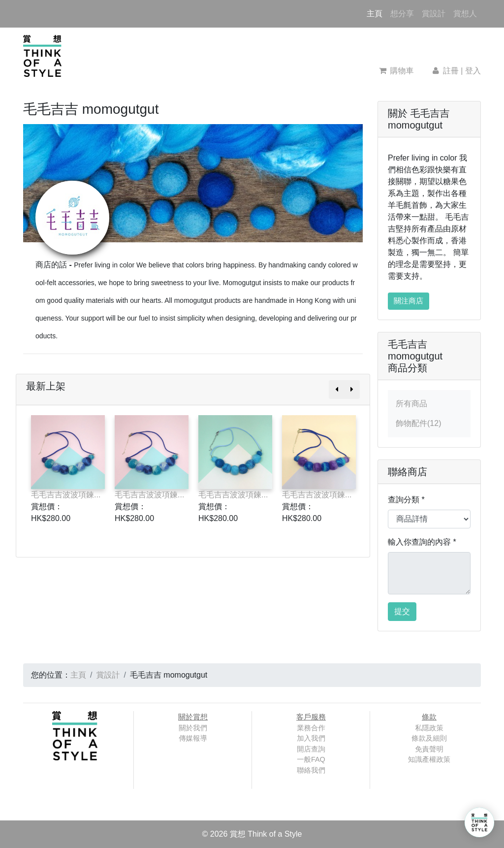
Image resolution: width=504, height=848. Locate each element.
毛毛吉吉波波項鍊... (66, 495)
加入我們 (311, 738)
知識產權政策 (429, 759)
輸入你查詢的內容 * (422, 542)
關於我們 (193, 728)
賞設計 (434, 14)
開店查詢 (311, 749)
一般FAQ (311, 759)
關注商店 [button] (409, 301)
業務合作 (311, 728)
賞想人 (465, 14)
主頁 (377, 13)
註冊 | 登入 (456, 71)
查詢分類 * (406, 500)
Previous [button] (9, 474)
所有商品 (411, 404)
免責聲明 (429, 749)
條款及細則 (429, 738)
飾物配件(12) (418, 423)
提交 (402, 611)
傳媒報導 (193, 738)
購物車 (396, 71)
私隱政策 (429, 728)
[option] (68, 474)
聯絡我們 (311, 770)
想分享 (402, 14)
